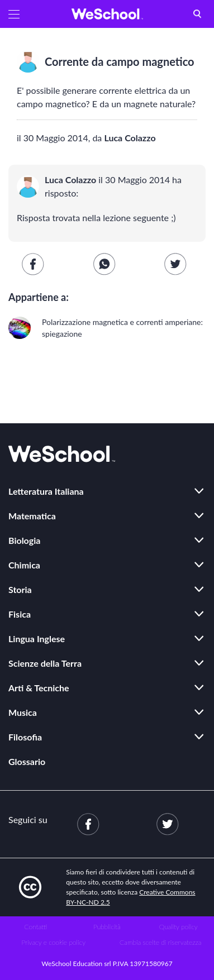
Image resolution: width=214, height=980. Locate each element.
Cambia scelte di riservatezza (160, 942)
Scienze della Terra (45, 663)
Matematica (32, 516)
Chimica (24, 565)
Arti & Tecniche (39, 688)
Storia (20, 589)
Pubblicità (107, 927)
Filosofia (25, 737)
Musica (23, 712)
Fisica (20, 614)
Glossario (27, 761)
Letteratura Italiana (46, 491)
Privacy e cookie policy (53, 942)
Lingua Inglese (37, 639)
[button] (14, 14)
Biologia (24, 540)
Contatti (35, 927)
